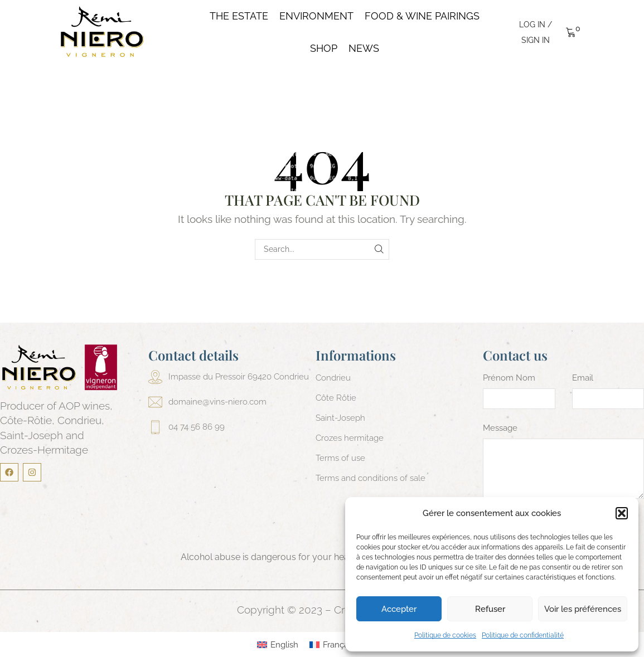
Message (500, 428)
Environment (316, 16)
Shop (324, 48)
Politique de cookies (445, 635)
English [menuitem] (284, 645)
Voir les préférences (583, 609)
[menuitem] (278, 645)
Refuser (490, 609)
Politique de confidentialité (523, 635)
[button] (622, 513)
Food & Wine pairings (422, 16)
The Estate (239, 16)
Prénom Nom (509, 378)
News (364, 48)
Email (583, 378)
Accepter (399, 609)
